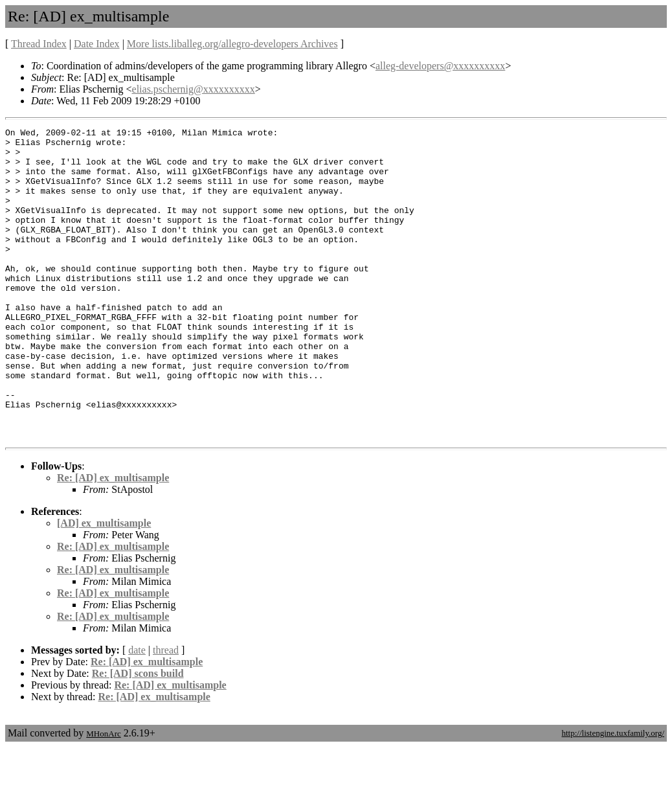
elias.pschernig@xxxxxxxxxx (194, 89)
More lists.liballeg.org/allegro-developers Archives (232, 44)
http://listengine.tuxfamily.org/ (613, 795)
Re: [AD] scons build (138, 735)
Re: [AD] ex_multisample (113, 540)
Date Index (97, 44)
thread (166, 712)
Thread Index (39, 44)
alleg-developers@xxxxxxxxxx (440, 66)
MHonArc (103, 796)
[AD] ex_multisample (104, 585)
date (137, 712)
